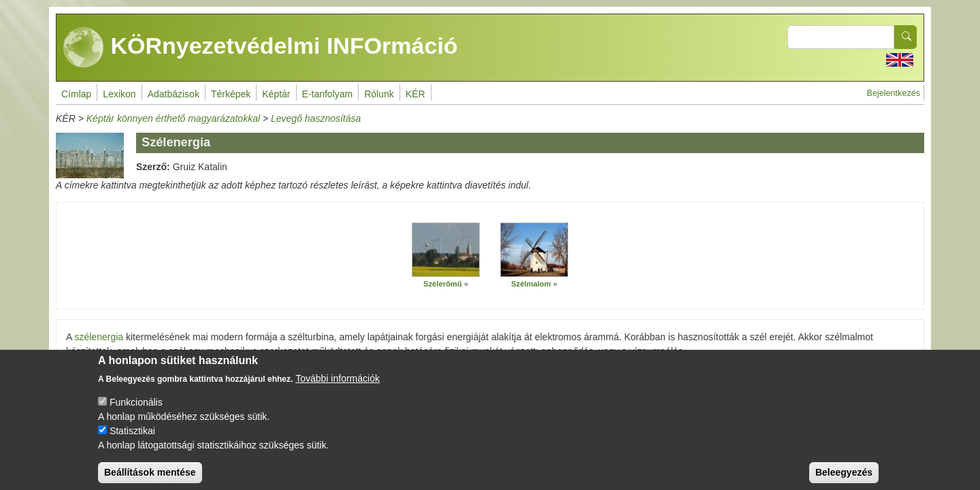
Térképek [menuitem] (231, 94)
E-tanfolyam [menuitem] (328, 94)
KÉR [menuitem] (415, 94)
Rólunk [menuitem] (379, 94)
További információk (338, 389)
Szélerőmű (443, 284)
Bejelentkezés (894, 93)
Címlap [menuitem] (76, 94)
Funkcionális (136, 412)
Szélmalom (531, 284)
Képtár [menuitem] (276, 94)
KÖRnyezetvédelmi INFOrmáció (261, 48)
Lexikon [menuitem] (119, 94)
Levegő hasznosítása (316, 118)
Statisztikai (132, 441)
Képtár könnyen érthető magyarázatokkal (173, 118)
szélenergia (99, 337)
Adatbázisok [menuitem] (174, 94)
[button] (446, 250)
